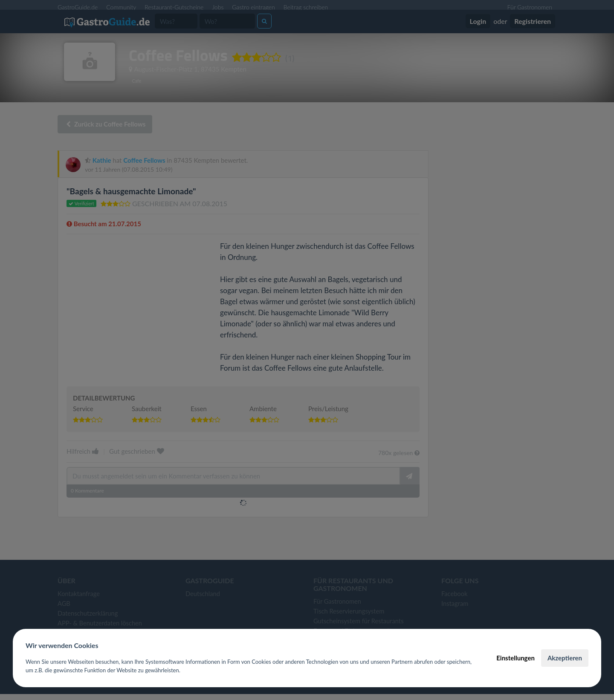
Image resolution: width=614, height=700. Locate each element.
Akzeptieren (565, 658)
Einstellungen (516, 658)
